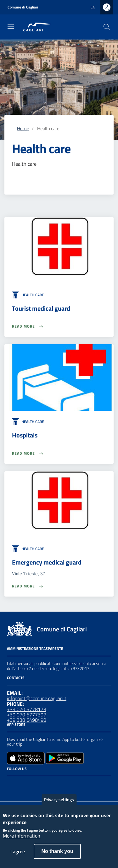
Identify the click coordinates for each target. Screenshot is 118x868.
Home (23, 129)
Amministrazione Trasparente (35, 648)
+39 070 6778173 (27, 709)
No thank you (57, 857)
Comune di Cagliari (23, 7)
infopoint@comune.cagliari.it (37, 698)
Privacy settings (59, 805)
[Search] (107, 27)
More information (22, 842)
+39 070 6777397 (27, 715)
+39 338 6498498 (27, 720)
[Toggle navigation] (11, 26)
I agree (18, 857)
